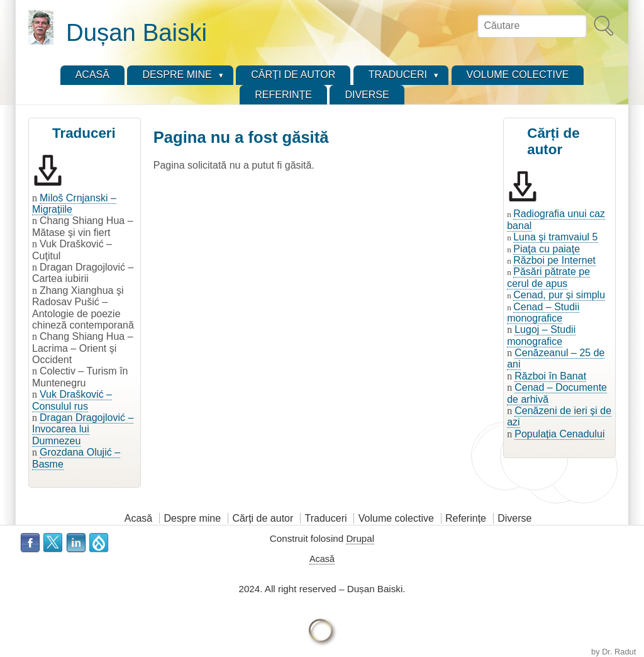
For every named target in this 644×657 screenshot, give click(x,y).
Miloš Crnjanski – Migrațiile (74, 204)
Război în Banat (550, 376)
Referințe (466, 518)
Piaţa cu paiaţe (547, 249)
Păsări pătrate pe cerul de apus (548, 277)
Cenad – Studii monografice (543, 312)
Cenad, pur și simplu (559, 295)
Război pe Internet (554, 260)
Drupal (360, 538)
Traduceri (326, 518)
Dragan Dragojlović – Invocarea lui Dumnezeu (83, 429)
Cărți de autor (263, 518)
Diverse (514, 518)
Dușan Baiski (136, 32)
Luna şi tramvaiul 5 (555, 237)
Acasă (138, 518)
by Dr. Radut (613, 652)
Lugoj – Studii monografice (541, 335)
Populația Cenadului (559, 434)
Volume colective (396, 518)
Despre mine (192, 518)
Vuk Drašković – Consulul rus (72, 400)
